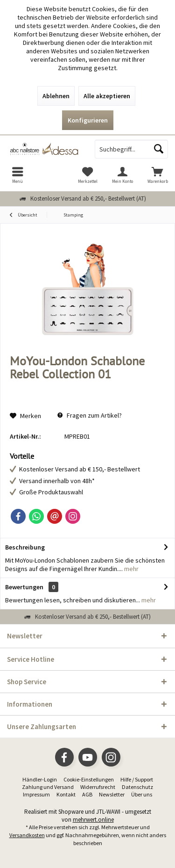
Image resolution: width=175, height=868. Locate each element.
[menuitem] (17, 175)
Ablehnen (56, 96)
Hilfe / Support (137, 779)
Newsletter (112, 794)
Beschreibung (25, 547)
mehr (131, 569)
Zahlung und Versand (48, 787)
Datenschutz (137, 787)
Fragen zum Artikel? (90, 415)
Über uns (142, 794)
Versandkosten (27, 835)
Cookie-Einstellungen (89, 779)
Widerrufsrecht (98, 787)
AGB (87, 794)
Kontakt (66, 794)
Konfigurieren (88, 120)
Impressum (36, 794)
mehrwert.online (93, 820)
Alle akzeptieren (107, 96)
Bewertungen (24, 587)
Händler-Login (40, 779)
